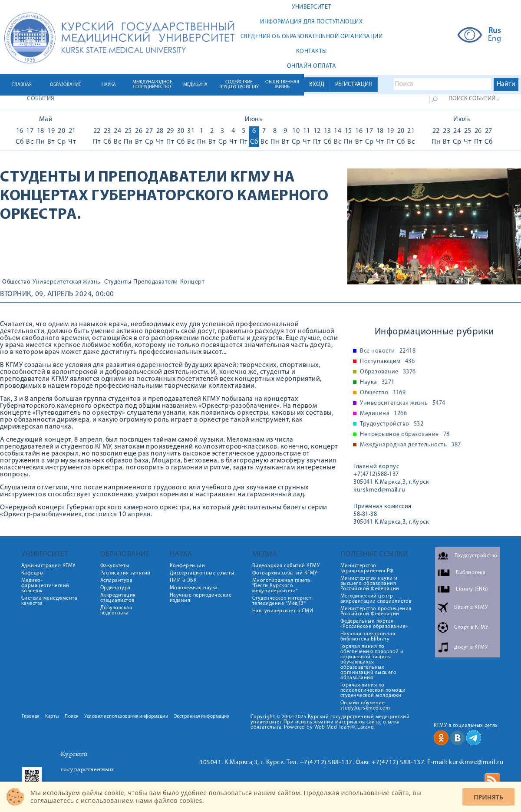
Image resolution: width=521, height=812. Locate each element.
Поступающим (387, 362)
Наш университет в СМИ (283, 611)
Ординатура (115, 588)
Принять (488, 797)
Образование (388, 372)
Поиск (72, 717)
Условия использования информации (126, 717)
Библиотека (471, 573)
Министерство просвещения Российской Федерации (376, 611)
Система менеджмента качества (49, 601)
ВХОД (317, 84)
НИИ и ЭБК (183, 581)
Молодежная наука (194, 588)
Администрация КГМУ (48, 566)
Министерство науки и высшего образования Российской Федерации (370, 584)
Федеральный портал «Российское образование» (374, 624)
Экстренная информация (202, 717)
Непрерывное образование (405, 435)
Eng (495, 39)
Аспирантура (117, 581)
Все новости (388, 351)
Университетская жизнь (67, 282)
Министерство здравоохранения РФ (367, 568)
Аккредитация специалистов (118, 598)
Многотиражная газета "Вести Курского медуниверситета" (281, 586)
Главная (31, 717)
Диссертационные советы (202, 573)
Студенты (118, 282)
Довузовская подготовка (116, 611)
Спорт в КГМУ (471, 627)
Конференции (188, 566)
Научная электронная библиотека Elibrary (368, 637)
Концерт (193, 282)
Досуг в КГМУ (471, 647)
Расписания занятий (125, 573)
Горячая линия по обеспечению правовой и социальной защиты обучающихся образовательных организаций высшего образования (372, 662)
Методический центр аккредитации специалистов (376, 599)
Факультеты (115, 566)
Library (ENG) (472, 589)
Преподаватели (156, 282)
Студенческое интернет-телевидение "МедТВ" (283, 601)
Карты (52, 717)
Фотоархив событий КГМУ (285, 573)
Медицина (383, 414)
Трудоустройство (392, 424)
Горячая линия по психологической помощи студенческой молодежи (373, 690)
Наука (377, 383)
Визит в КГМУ (471, 607)
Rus (495, 31)
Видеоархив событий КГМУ (286, 566)
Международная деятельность (411, 445)
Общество (16, 282)
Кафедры (33, 573)
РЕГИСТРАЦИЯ (354, 84)
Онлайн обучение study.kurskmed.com (365, 706)
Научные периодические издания (201, 598)
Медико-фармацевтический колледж (45, 586)
